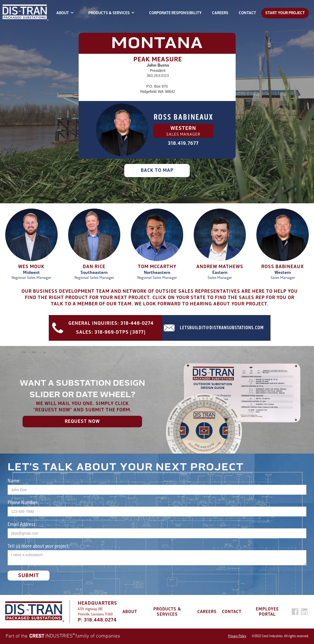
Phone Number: (23, 502)
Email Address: (22, 524)
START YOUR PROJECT (285, 13)
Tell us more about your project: (39, 546)
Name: (14, 480)
